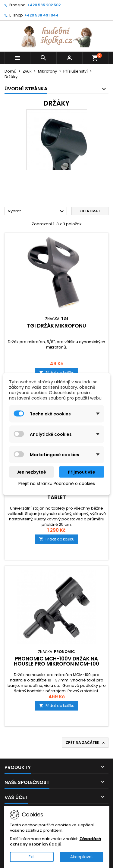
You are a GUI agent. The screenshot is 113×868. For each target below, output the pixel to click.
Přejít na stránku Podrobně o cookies (57, 483)
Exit (32, 857)
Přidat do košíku (57, 539)
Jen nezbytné (31, 472)
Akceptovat (82, 857)
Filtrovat (90, 211)
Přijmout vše (82, 472)
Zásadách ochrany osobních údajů (56, 841)
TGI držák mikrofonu (56, 326)
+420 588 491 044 (41, 15)
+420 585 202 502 (44, 5)
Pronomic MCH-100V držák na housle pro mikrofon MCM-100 (56, 661)
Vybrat (37, 211)
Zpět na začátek (86, 743)
